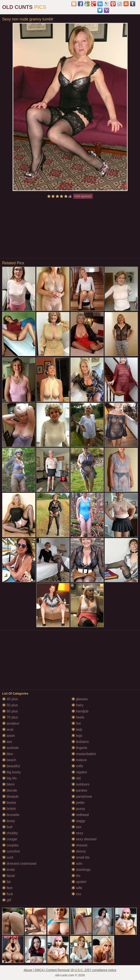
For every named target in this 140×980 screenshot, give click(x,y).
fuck (8, 894)
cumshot (11, 851)
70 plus (10, 717)
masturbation (84, 754)
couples (10, 845)
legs (77, 736)
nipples (79, 772)
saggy (78, 821)
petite (78, 803)
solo (77, 864)
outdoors (81, 784)
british (9, 809)
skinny (79, 851)
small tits (81, 857)
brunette (11, 815)
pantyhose (82, 797)
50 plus (10, 705)
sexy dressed (84, 839)
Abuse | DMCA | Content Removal (47, 970)
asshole (10, 748)
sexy (77, 833)
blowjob (10, 797)
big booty (11, 772)
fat (6, 882)
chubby (10, 833)
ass (7, 742)
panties (79, 790)
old (76, 778)
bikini (8, 784)
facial (8, 876)
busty (9, 821)
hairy (77, 705)
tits (76, 876)
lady (77, 730)
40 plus (10, 699)
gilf (7, 900)
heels (78, 717)
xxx (76, 894)
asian (9, 736)
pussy (78, 809)
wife (77, 888)
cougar (10, 839)
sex (76, 827)
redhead (80, 815)
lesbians (80, 742)
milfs (77, 766)
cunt (8, 857)
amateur (11, 723)
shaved (79, 845)
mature (79, 760)
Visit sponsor (83, 196)
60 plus (10, 711)
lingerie (79, 748)
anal (8, 730)
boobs (9, 803)
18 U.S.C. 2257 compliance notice (93, 970)
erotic (9, 870)
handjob (80, 711)
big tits (9, 778)
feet (7, 888)
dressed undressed (19, 864)
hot (76, 723)
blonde (10, 790)
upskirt (79, 882)
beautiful (11, 766)
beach (9, 760)
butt (7, 827)
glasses (80, 699)
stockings (81, 870)
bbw (8, 754)
